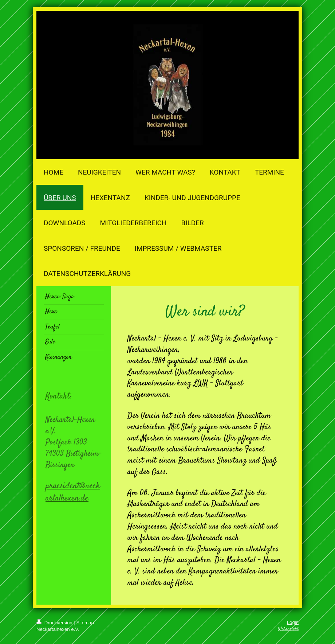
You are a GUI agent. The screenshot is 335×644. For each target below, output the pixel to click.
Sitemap (85, 623)
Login (293, 622)
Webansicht (288, 629)
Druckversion (55, 623)
